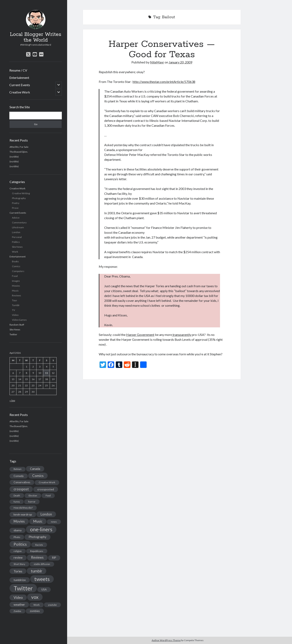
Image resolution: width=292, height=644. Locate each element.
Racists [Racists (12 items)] (39, 545)
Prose (15, 208)
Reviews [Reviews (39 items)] (37, 557)
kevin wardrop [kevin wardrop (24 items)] (23, 514)
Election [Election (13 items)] (33, 496)
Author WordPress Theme (166, 640)
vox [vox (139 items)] (35, 597)
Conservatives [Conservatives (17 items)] (22, 482)
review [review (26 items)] (18, 558)
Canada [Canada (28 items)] (35, 469)
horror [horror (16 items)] (32, 502)
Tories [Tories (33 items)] (18, 571)
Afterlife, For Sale (19, 147)
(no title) (14, 157)
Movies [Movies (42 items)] (19, 521)
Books (15, 261)
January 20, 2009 (180, 62)
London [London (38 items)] (46, 514)
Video (15, 315)
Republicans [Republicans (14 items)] (37, 551)
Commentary (19, 222)
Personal (17, 237)
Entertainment (19, 78)
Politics (16, 242)
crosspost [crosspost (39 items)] (21, 489)
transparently (182, 335)
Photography (19, 198)
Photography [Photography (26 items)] (38, 537)
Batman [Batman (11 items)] (18, 469)
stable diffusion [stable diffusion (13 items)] (42, 564)
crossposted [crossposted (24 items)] (46, 489)
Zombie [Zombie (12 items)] (17, 611)
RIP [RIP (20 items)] (54, 558)
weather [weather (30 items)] (19, 604)
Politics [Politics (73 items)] (20, 544)
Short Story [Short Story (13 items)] (19, 564)
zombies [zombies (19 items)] (35, 611)
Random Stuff (17, 325)
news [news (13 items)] (54, 522)
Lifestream (18, 227)
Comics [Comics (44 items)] (38, 476)
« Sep (12, 400)
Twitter (13, 334)
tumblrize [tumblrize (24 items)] (20, 580)
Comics (16, 266)
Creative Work (20, 92)
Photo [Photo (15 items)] (17, 537)
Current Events (20, 85)
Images (16, 281)
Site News (17, 247)
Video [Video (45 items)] (18, 597)
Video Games (19, 320)
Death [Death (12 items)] (17, 496)
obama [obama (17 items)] (18, 530)
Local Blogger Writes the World (36, 37)
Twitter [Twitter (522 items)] (23, 588)
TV (13, 310)
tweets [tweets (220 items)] (42, 579)
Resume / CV (18, 70)
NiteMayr (157, 62)
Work (15, 252)
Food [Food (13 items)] (48, 496)
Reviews (17, 295)
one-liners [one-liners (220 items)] (41, 529)
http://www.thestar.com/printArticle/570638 (164, 82)
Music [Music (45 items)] (38, 521)
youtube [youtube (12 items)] (52, 605)
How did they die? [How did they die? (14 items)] (23, 508)
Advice (16, 218)
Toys (14, 300)
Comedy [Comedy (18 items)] (19, 476)
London (16, 232)
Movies (16, 286)
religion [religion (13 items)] (18, 551)
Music (15, 291)
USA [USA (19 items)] (44, 589)
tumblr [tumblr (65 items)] (36, 571)
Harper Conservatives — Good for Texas (162, 49)
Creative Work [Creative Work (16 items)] (47, 482)
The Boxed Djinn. (19, 152)
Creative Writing (21, 193)
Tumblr (16, 305)
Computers (18, 271)
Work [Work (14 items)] (36, 605)
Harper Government (140, 335)
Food (15, 276)
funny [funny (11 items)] (17, 502)
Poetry (16, 203)
